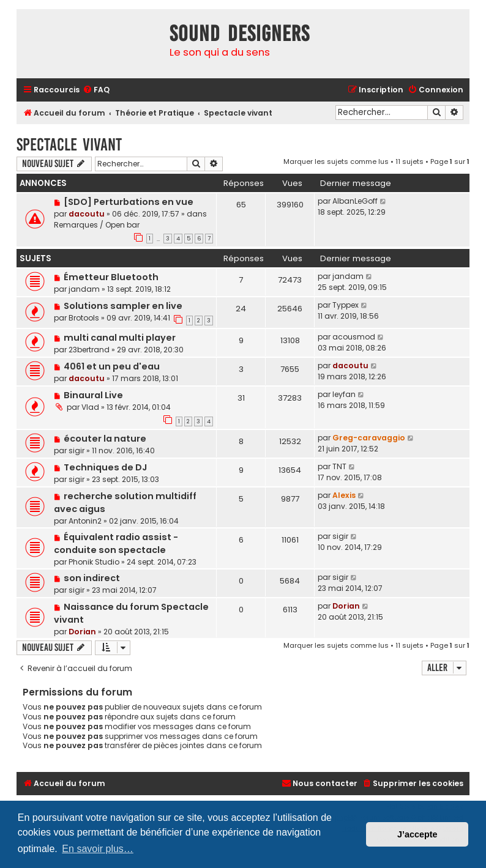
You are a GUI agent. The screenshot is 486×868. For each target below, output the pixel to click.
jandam (84, 289)
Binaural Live (93, 395)
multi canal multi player (120, 338)
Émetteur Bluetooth (111, 277)
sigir (77, 451)
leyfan (344, 394)
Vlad (90, 407)
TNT (339, 466)
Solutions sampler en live (123, 306)
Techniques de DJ (105, 467)
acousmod (354, 337)
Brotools (84, 318)
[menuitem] (96, 90)
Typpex (346, 305)
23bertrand (89, 350)
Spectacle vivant (69, 145)
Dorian (82, 632)
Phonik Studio (94, 562)
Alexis (344, 495)
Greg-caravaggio (369, 438)
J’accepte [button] (417, 834)
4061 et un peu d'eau (112, 366)
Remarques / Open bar (97, 225)
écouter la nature (105, 439)
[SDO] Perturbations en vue (129, 202)
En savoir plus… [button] (98, 849)
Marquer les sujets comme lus (336, 161)
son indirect (92, 578)
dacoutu (87, 214)
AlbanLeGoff (355, 201)
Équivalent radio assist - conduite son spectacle (116, 543)
